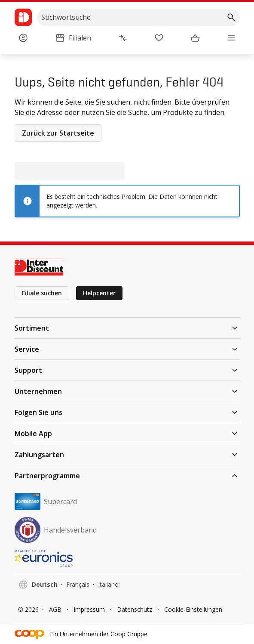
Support (127, 370)
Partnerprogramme (127, 476)
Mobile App (127, 433)
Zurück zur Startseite (58, 133)
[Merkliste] (159, 38)
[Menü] (231, 38)
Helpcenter (99, 293)
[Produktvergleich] (123, 38)
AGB (55, 609)
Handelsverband (56, 530)
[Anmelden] (23, 38)
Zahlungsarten (127, 455)
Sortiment (127, 328)
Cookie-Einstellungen (193, 609)
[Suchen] (231, 17)
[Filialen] (73, 38)
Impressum (89, 609)
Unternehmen (127, 391)
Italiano (108, 584)
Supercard (46, 502)
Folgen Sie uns (127, 412)
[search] (138, 17)
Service (127, 349)
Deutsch (45, 584)
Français (78, 584)
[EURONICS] (127, 558)
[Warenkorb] (195, 38)
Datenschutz (135, 609)
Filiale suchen (42, 293)
